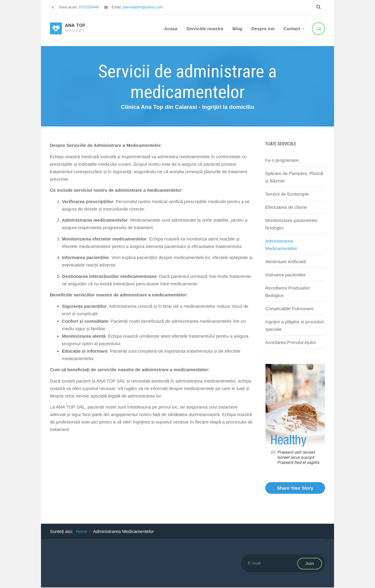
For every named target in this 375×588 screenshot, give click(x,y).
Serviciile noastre (205, 29)
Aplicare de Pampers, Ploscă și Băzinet (294, 177)
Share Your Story (295, 488)
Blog (237, 29)
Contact (294, 29)
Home (82, 531)
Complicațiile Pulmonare (289, 309)
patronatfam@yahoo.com (143, 7)
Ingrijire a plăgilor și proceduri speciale (295, 325)
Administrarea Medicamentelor (281, 245)
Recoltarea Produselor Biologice (288, 292)
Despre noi (263, 29)
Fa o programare (282, 160)
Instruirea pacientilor (285, 275)
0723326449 (89, 7)
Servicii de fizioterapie (287, 194)
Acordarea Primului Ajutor (291, 342)
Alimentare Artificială (286, 262)
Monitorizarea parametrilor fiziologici (291, 224)
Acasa (171, 29)
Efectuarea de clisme (286, 207)
